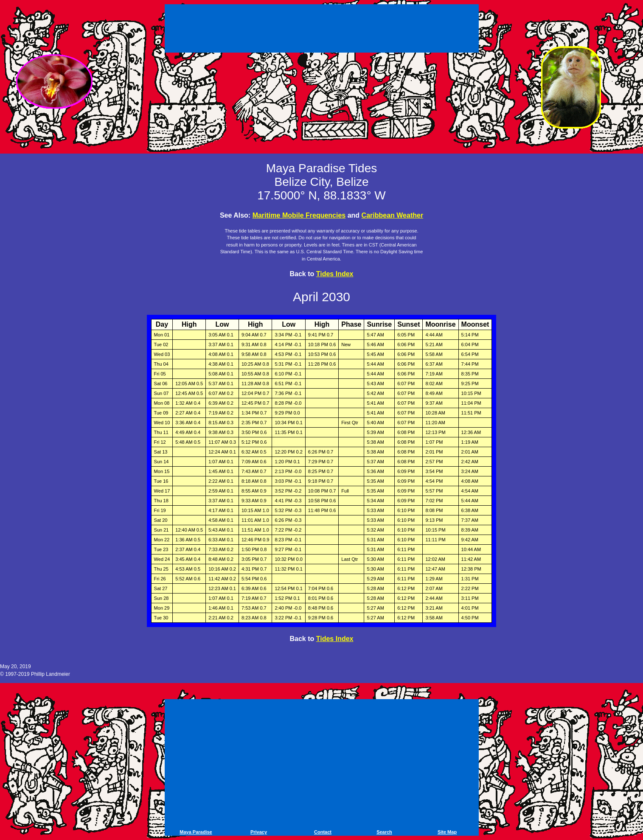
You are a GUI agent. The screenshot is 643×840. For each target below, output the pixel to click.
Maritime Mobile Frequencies (299, 215)
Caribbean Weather (393, 215)
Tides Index (335, 274)
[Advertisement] (322, 30)
